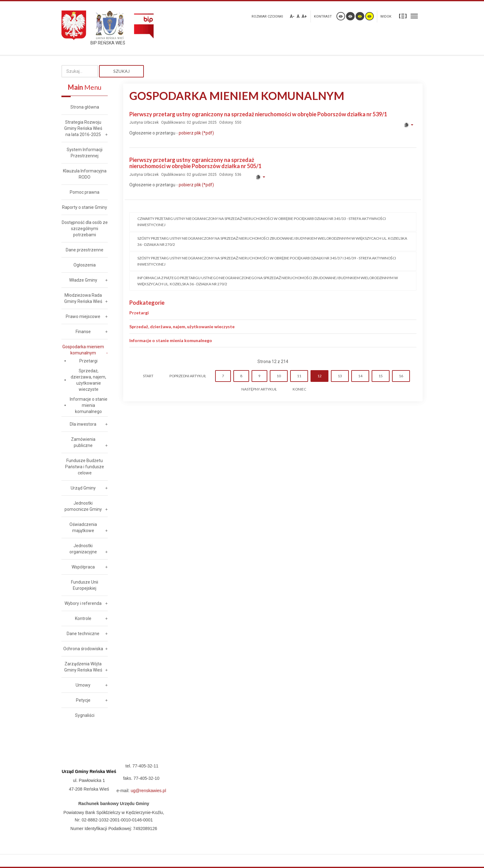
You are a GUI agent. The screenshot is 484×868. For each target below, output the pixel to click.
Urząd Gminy (83, 488)
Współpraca (83, 567)
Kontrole (83, 618)
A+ (304, 16)
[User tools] (409, 125)
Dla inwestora (83, 424)
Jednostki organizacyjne (83, 549)
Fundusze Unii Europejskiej (85, 585)
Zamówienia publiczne (83, 442)
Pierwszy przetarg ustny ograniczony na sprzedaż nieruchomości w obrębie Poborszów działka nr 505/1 (195, 163)
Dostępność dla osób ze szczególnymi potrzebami (85, 229)
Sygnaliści (85, 715)
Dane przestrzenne (85, 250)
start (148, 376)
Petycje (83, 700)
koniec (299, 389)
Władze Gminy (83, 280)
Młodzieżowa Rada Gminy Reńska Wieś (83, 298)
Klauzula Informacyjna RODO (85, 174)
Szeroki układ (414, 16)
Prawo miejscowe (83, 316)
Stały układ (403, 16)
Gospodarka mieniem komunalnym (83, 350)
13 (340, 376)
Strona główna (85, 107)
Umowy (83, 685)
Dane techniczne (83, 634)
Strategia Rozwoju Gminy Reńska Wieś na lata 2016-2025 (83, 128)
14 (360, 376)
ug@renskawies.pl (148, 791)
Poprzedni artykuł (188, 376)
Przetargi (139, 313)
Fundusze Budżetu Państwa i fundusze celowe (85, 467)
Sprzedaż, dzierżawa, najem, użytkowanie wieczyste (182, 327)
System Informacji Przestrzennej (85, 153)
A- (292, 16)
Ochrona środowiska (83, 649)
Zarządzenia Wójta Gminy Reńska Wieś (83, 667)
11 (299, 376)
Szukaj (121, 71)
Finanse (83, 332)
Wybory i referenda (83, 603)
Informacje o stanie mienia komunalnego (171, 340)
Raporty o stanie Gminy (85, 207)
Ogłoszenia (85, 265)
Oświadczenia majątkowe (83, 527)
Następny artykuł (259, 389)
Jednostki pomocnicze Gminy (83, 506)
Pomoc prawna (85, 192)
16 (401, 376)
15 (381, 376)
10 (279, 376)
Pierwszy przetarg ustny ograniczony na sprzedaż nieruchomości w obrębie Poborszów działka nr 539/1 (258, 114)
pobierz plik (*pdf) (196, 133)
